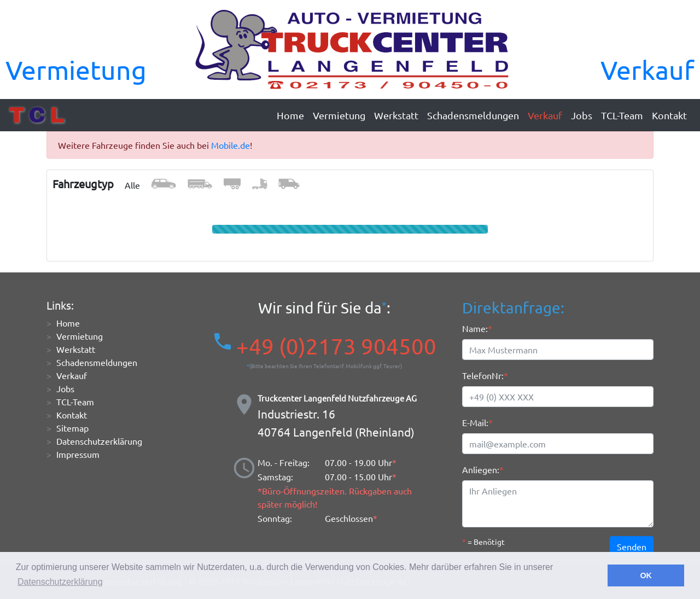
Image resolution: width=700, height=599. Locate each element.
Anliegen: (481, 469)
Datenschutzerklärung (99, 441)
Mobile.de (231, 145)
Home (290, 115)
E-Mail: (475, 422)
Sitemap (72, 428)
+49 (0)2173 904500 (336, 346)
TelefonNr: (483, 375)
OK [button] (646, 575)
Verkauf (647, 69)
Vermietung (76, 69)
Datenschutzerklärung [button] (60, 582)
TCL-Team (622, 115)
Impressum (78, 454)
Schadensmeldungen (473, 115)
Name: (475, 328)
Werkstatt (396, 115)
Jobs (582, 115)
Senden (632, 546)
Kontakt (669, 115)
